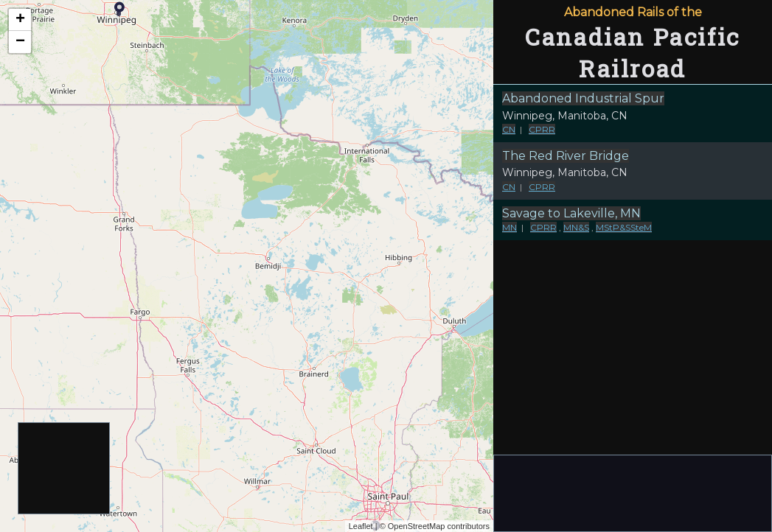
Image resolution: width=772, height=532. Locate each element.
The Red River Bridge (566, 156)
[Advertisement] (65, 469)
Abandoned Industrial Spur (583, 98)
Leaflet (361, 526)
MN (510, 227)
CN (509, 129)
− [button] (20, 42)
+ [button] (20, 20)
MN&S (576, 227)
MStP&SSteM (624, 227)
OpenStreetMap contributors (439, 526)
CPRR (542, 129)
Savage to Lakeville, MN (571, 213)
